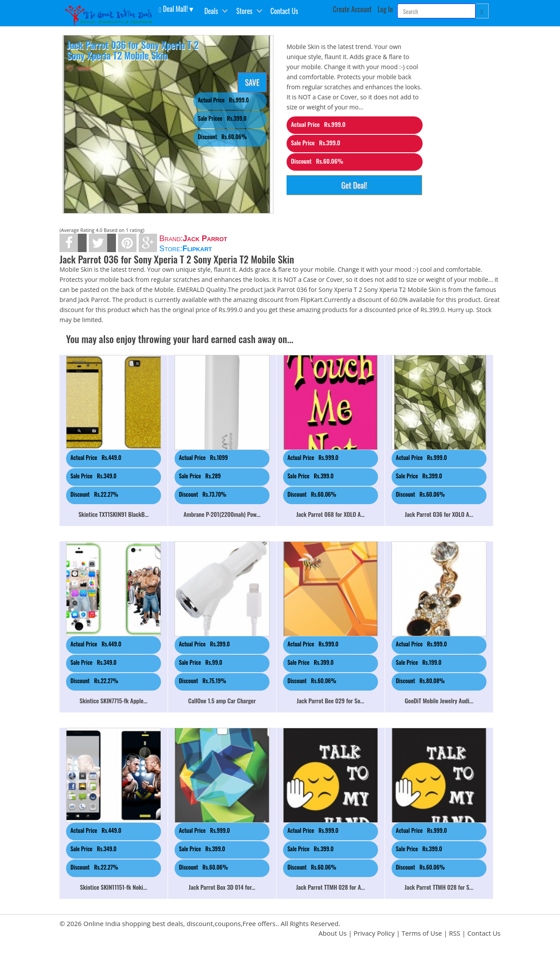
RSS (455, 933)
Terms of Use (422, 933)
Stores (244, 11)
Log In (385, 9)
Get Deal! (354, 185)
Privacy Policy (374, 933)
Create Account (352, 9)
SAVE (252, 82)
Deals (211, 11)
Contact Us (284, 11)
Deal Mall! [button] (173, 8)
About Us (332, 933)
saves (79, 68)
